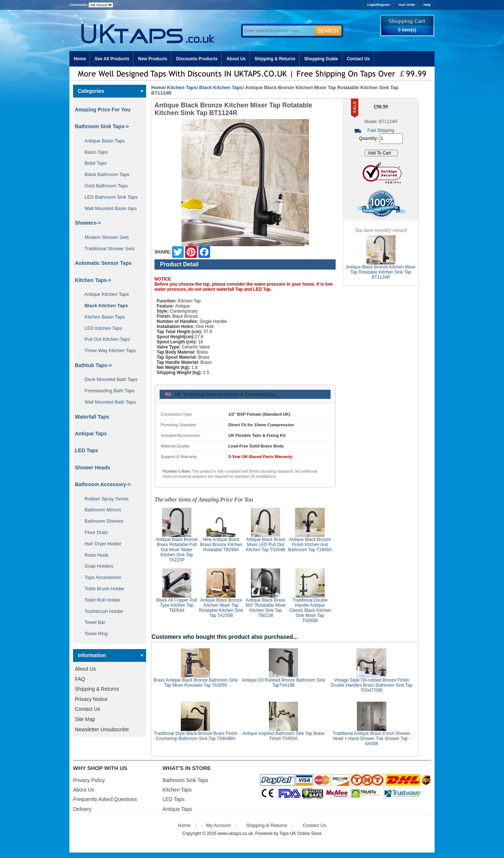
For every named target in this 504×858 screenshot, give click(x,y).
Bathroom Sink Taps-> (102, 126)
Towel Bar (92, 622)
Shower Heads (92, 468)
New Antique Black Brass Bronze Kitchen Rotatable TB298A (221, 545)
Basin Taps (93, 152)
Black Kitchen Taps (221, 87)
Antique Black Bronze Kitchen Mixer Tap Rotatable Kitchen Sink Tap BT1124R (381, 272)
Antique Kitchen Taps (104, 294)
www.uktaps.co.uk (235, 834)
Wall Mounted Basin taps (108, 208)
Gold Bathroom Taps (104, 186)
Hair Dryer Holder (100, 544)
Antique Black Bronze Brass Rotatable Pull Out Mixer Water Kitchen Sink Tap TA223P (177, 550)
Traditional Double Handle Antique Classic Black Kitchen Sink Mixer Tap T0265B (310, 610)
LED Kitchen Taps (101, 328)
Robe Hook (94, 555)
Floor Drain (94, 532)
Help (427, 5)
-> (93, 280)
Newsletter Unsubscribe (102, 729)
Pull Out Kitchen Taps (105, 339)
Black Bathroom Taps (104, 174)
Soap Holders (96, 566)
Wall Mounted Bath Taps (108, 402)
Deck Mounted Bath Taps (108, 379)
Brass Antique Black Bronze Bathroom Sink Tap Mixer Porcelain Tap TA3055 (195, 683)
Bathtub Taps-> (93, 365)
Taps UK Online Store (300, 834)
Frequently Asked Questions (105, 799)
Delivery (82, 809)
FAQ (80, 679)
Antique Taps (91, 434)
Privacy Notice (91, 699)
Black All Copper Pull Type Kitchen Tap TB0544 (177, 605)
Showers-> (88, 223)
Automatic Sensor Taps (103, 263)
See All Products (112, 59)
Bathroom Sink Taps (185, 780)
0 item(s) (407, 30)
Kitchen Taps (182, 87)
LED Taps (87, 450)
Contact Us (358, 59)
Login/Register (379, 5)
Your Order (407, 5)
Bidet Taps (93, 163)
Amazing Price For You (103, 110)
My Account (218, 825)
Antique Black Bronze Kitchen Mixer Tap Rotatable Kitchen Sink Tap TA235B (221, 608)
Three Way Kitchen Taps (108, 350)
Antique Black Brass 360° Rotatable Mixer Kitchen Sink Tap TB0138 (266, 608)
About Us (236, 59)
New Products (153, 59)
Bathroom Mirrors (100, 510)
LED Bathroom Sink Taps (108, 197)
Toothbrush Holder (101, 611)
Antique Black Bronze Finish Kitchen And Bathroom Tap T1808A (310, 545)
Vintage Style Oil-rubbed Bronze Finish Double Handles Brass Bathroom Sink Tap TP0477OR (371, 685)
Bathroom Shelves (101, 521)
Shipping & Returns (275, 59)
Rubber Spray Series (104, 499)
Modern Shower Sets (104, 237)
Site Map (85, 719)
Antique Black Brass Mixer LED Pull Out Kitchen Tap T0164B (266, 545)
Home (80, 59)
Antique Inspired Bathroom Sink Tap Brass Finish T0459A (284, 736)
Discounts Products (197, 59)
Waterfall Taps (92, 417)
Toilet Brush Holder (102, 589)
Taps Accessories (100, 577)
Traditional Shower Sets (107, 249)
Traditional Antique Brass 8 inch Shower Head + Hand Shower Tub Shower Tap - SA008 (371, 739)
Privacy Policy (89, 780)
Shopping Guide (321, 59)
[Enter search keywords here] (278, 31)
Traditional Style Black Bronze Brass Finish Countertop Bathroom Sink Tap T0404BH (196, 736)
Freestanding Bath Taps (107, 391)
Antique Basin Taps (102, 141)
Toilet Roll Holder (100, 600)
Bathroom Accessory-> (103, 484)
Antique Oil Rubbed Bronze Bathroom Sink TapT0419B (284, 683)
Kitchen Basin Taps (102, 317)
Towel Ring (93, 634)
